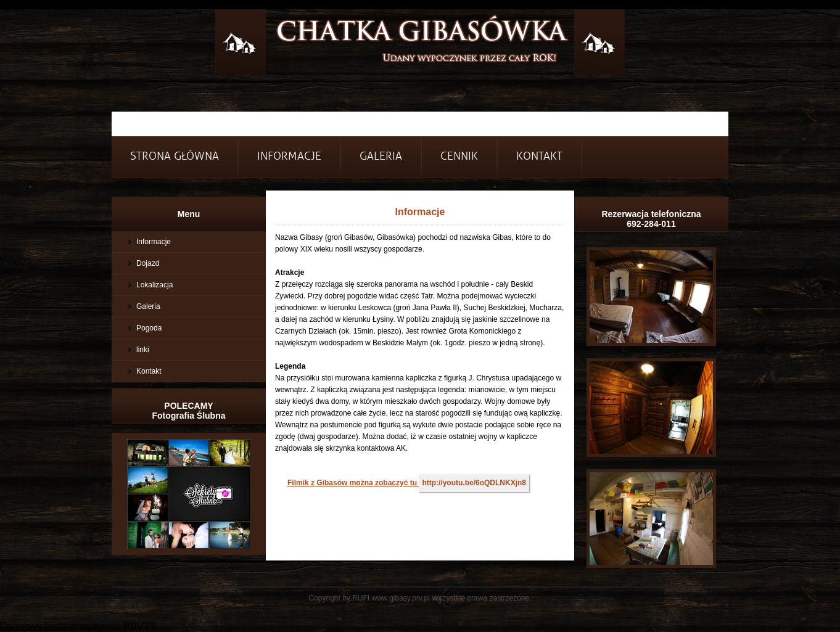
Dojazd (148, 263)
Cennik (459, 156)
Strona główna (175, 156)
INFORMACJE (289, 156)
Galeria (381, 156)
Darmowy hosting (38, 626)
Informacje (154, 242)
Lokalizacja (154, 285)
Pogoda (149, 328)
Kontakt (539, 156)
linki (143, 350)
